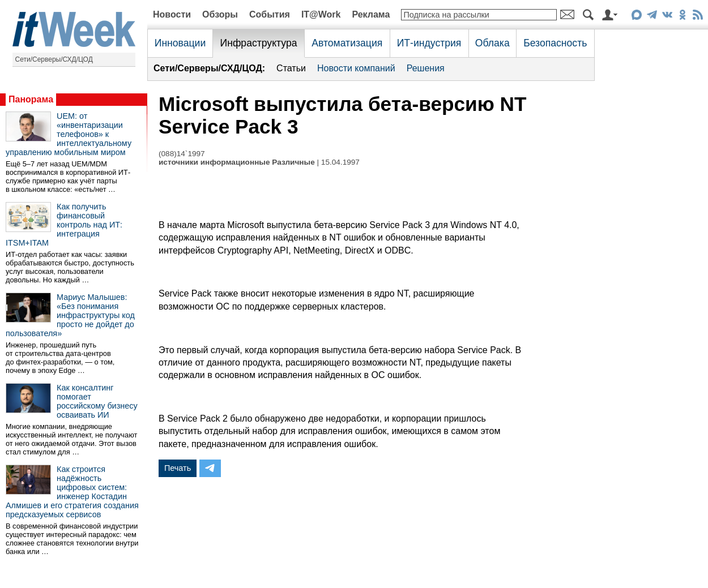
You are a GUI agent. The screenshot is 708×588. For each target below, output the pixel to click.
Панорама (31, 99)
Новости (172, 14)
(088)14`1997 (182, 154)
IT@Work (321, 14)
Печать (178, 468)
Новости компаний (356, 68)
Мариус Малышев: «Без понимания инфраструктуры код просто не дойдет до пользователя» (70, 315)
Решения (426, 68)
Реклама (371, 14)
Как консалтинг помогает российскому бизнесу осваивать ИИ (97, 401)
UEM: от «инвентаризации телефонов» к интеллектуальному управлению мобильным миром (69, 134)
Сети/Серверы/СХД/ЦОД (54, 59)
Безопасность (555, 43)
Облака (492, 43)
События (270, 14)
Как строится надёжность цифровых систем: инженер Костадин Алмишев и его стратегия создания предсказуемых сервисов (72, 492)
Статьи (291, 68)
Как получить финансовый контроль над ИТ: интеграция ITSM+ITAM (64, 225)
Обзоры (220, 14)
